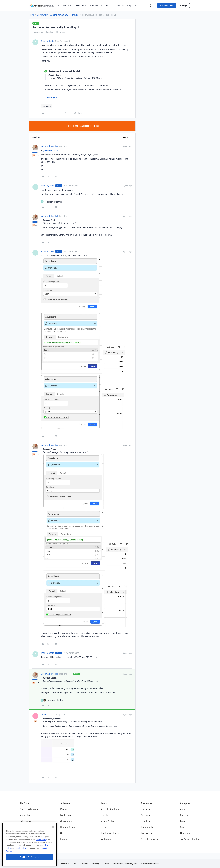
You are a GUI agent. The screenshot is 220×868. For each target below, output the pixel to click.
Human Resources (70, 827)
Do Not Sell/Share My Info (125, 864)
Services (145, 815)
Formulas (75, 15)
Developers (147, 821)
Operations (66, 821)
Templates (146, 833)
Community (42, 15)
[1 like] (51, 202)
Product (64, 809)
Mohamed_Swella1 (49, 146)
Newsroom (186, 833)
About (183, 809)
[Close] (53, 837)
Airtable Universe (150, 839)
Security (65, 864)
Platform (24, 803)
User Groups (81, 5)
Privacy (96, 864)
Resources (146, 803)
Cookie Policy (41, 849)
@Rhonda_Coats (51, 150)
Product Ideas (96, 5)
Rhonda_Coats (47, 41)
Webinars (106, 839)
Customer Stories (110, 833)
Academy (119, 5)
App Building (26, 827)
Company (185, 803)
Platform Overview (29, 809)
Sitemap (84, 864)
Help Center (132, 5)
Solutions (65, 803)
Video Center (108, 821)
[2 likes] (52, 700)
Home (32, 15)
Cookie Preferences (150, 864)
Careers (184, 815)
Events (109, 5)
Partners (145, 809)
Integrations (26, 815)
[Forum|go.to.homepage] (42, 6)
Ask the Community (59, 15)
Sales (63, 833)
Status (184, 827)
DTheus (44, 715)
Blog (182, 821)
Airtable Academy (110, 809)
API (74, 864)
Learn (104, 803)
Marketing (66, 815)
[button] (167, 6)
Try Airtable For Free (190, 839)
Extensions (25, 821)
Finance (64, 839)
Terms (106, 864)
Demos (105, 827)
